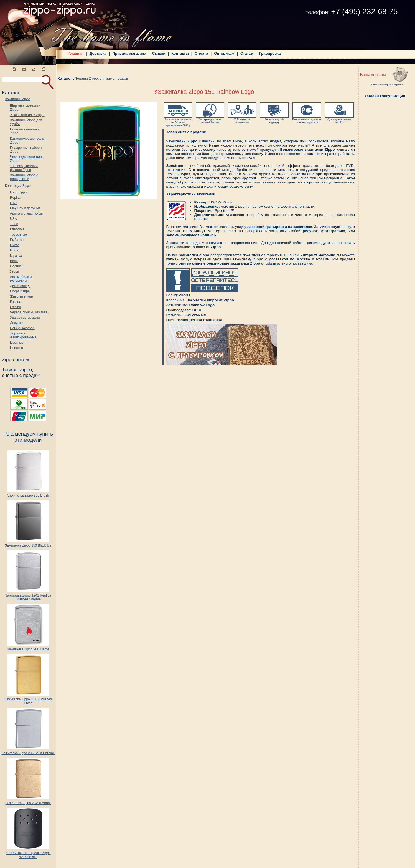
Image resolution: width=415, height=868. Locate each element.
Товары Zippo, (18, 369)
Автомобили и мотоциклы (21, 279)
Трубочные (18, 235)
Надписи (17, 266)
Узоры (15, 271)
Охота (15, 245)
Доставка (98, 53)
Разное (16, 302)
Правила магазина (129, 53)
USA (13, 219)
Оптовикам (224, 53)
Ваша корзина (373, 75)
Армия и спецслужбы (26, 213)
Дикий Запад (20, 286)
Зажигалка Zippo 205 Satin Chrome (28, 752)
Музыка (16, 256)
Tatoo (14, 224)
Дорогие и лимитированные (23, 335)
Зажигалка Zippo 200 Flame (28, 648)
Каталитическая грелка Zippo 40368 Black (28, 853)
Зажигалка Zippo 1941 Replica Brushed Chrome (28, 596)
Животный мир (21, 296)
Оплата (201, 53)
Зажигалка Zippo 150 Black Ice (28, 544)
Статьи (247, 53)
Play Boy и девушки (25, 208)
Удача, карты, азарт (25, 318)
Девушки (17, 323)
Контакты (180, 53)
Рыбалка (17, 240)
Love (14, 203)
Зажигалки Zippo (18, 99)
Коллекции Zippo (18, 186)
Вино (14, 261)
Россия (15, 307)
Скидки (159, 53)
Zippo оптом (15, 359)
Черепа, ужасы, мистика (29, 312)
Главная (76, 53)
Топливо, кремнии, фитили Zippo (24, 168)
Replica (16, 198)
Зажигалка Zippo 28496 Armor (28, 802)
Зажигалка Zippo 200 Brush (28, 494)
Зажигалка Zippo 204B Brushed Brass (28, 700)
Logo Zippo (18, 192)
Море (14, 250)
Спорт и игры (20, 291)
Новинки (16, 348)
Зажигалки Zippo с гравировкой (24, 177)
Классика (17, 229)
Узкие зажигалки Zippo (27, 115)
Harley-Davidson (22, 328)
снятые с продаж (21, 375)
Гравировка (270, 53)
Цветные (17, 343)
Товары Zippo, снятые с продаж (101, 79)
